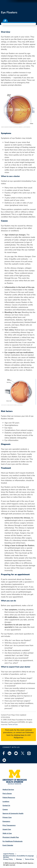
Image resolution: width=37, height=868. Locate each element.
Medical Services (8, 790)
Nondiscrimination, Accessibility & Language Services (18, 857)
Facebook (4, 753)
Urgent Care (7, 829)
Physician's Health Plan (11, 837)
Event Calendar (8, 845)
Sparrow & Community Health (13, 813)
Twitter (22, 753)
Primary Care (7, 817)
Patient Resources (9, 797)
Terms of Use (13, 724)
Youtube (16, 753)
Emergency (6, 821)
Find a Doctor (7, 794)
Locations (6, 801)
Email (4, 760)
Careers (5, 809)
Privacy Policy (8, 859)
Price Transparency (9, 825)
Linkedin (9, 753)
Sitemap (19, 859)
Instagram (29, 753)
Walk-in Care (7, 833)
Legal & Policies (9, 854)
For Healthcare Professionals (13, 841)
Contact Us (6, 805)
